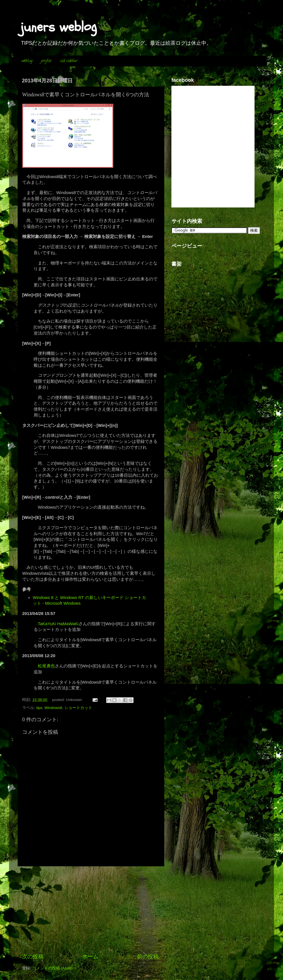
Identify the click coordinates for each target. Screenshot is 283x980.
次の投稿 (33, 956)
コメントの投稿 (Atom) (52, 968)
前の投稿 (148, 956)
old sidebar (69, 61)
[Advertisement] (90, 910)
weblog (27, 61)
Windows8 (53, 708)
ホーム (90, 956)
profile (46, 61)
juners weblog (59, 27)
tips (39, 708)
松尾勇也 (46, 666)
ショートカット (78, 708)
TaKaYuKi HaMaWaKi (58, 624)
